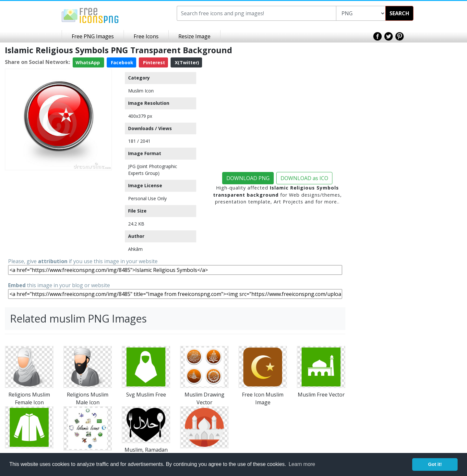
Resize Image (194, 36)
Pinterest (153, 62)
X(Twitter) (186, 62)
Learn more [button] (302, 464)
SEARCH (399, 13)
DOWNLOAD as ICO (304, 178)
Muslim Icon (141, 91)
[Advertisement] (58, 214)
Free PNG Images (93, 36)
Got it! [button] (435, 464)
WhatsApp (88, 62)
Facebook (121, 62)
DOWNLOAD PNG (248, 178)
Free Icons (146, 36)
